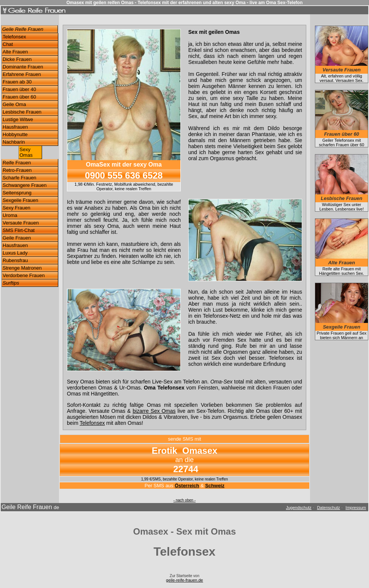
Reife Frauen (17, 163)
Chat (8, 44)
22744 (186, 469)
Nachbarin (14, 142)
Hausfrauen (15, 127)
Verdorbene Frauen (24, 275)
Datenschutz (329, 508)
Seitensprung (17, 193)
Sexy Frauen (17, 208)
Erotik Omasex (185, 451)
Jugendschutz (299, 508)
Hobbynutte (15, 134)
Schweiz (215, 486)
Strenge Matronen (22, 268)
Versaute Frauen (21, 223)
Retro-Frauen (17, 170)
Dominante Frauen (23, 67)
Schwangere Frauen (25, 185)
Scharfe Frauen (20, 178)
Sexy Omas (26, 152)
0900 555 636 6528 (124, 175)
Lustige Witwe (18, 119)
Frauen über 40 (19, 89)
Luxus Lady (15, 253)
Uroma (10, 215)
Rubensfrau (15, 260)
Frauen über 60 (19, 97)
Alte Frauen (15, 52)
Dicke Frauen (17, 59)
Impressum (356, 508)
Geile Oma (14, 104)
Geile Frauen (17, 238)
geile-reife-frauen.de (184, 580)
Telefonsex (14, 37)
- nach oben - (185, 500)
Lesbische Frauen (22, 112)
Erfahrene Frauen (22, 74)
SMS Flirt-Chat (19, 230)
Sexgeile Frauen (20, 200)
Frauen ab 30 (17, 82)
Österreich (187, 486)
